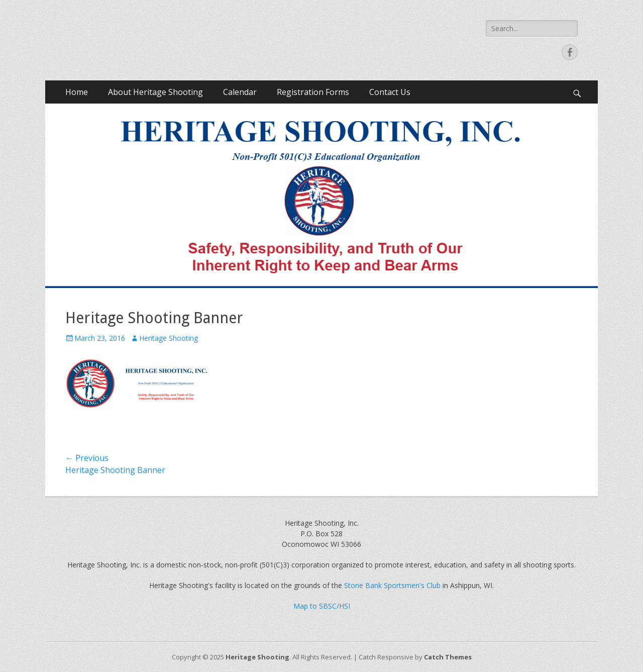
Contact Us (390, 92)
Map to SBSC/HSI (322, 606)
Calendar (240, 92)
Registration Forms (313, 92)
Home (77, 92)
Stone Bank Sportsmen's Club (392, 585)
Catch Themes (448, 657)
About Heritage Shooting (155, 92)
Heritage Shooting (169, 338)
